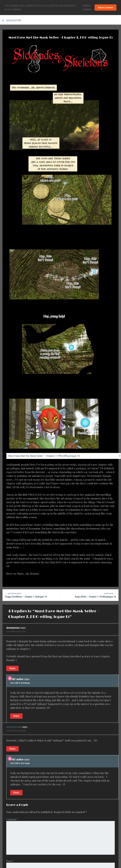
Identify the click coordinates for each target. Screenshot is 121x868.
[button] (23, 10)
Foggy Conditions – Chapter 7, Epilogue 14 (31, 595)
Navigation (14, 20)
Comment (12, 819)
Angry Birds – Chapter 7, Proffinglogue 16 (90, 595)
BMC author (17, 679)
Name (10, 861)
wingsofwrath (14, 727)
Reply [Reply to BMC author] (16, 716)
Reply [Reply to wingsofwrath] (12, 749)
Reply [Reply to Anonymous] (12, 668)
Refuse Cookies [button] (87, 8)
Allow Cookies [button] (106, 8)
